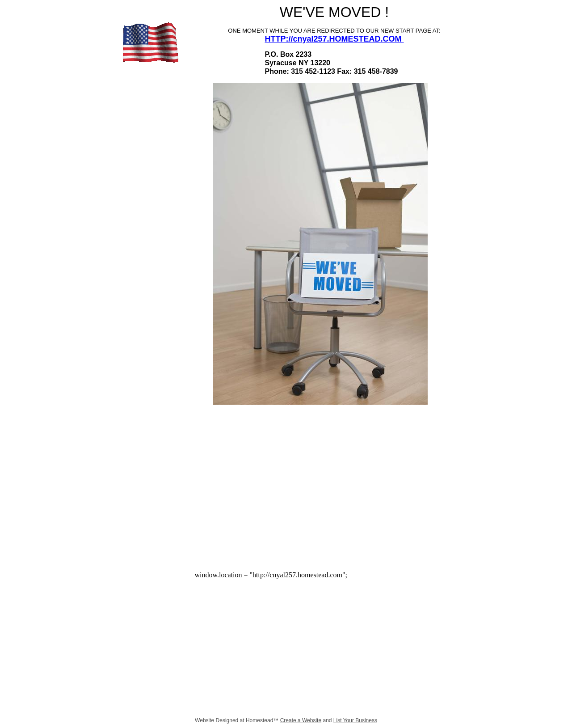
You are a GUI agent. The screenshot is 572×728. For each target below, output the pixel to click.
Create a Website (301, 720)
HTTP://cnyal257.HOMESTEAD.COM (334, 39)
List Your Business (355, 720)
